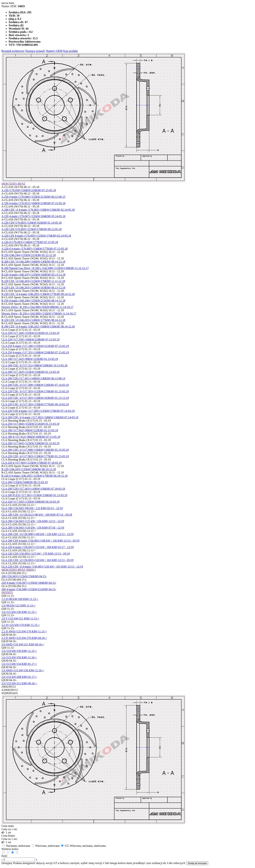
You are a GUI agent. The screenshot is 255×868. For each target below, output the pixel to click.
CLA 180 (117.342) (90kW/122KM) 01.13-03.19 (30, 359)
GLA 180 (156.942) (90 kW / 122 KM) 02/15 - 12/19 (32, 508)
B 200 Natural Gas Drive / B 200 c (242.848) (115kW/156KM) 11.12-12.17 (45, 268)
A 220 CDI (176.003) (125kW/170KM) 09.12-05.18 (31, 229)
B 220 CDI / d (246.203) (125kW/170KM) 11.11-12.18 (33, 281)
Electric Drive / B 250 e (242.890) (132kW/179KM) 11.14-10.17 (39, 314)
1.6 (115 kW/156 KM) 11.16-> (19, 657)
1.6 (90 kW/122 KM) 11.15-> (19, 605)
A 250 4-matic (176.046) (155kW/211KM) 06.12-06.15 (33, 197)
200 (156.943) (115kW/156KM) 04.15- (24, 576)
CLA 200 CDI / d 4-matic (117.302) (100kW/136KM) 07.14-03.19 (40, 417)
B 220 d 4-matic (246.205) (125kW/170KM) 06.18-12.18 (35, 476)
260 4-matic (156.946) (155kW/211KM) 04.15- (29, 589)
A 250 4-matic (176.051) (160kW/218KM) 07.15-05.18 (33, 203)
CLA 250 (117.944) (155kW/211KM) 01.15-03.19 (30, 424)
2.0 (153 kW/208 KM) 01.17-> (19, 677)
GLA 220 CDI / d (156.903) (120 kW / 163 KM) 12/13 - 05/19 (37, 560)
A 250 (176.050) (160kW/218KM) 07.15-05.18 (29, 190)
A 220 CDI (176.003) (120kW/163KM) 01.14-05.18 (31, 223)
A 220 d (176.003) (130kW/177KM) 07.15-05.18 (30, 242)
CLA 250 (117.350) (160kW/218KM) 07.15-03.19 (30, 339)
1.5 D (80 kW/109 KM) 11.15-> (20, 599)
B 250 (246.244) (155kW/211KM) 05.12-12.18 (29, 255)
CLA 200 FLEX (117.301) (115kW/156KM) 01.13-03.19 (34, 495)
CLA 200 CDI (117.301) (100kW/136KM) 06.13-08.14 (33, 378)
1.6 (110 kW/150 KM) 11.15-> (19, 651)
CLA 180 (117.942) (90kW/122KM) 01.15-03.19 (30, 430)
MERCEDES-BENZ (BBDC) (19, 570)
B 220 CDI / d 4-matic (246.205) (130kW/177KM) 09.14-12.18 (38, 294)
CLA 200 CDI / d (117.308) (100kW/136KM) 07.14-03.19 (35, 385)
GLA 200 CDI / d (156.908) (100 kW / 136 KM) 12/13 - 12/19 (37, 534)
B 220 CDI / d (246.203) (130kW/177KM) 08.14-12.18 (33, 320)
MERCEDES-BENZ (13, 184)
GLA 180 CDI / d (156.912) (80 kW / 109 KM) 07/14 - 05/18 (37, 515)
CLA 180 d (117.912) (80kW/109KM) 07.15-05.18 (31, 437)
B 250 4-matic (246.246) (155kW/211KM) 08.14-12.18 (33, 301)
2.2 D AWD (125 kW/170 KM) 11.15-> (24, 631)
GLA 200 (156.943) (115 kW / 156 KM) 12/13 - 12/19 (33, 521)
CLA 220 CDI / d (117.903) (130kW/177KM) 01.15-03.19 (35, 456)
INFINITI (7, 593)
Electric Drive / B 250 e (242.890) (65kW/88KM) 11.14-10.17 (37, 307)
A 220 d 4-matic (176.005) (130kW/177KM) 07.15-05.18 (35, 249)
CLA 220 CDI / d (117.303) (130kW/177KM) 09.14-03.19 (35, 404)
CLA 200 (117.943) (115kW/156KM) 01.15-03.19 (30, 443)
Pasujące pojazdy (35, 51)
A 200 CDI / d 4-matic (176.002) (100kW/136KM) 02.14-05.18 (38, 210)
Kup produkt (70, 51)
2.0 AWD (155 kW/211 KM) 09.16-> (23, 644)
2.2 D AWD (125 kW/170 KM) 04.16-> (24, 638)
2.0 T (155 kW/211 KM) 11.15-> (20, 618)
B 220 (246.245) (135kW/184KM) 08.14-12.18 (29, 469)
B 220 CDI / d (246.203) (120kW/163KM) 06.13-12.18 (33, 288)
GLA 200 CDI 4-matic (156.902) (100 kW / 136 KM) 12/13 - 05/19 (40, 541)
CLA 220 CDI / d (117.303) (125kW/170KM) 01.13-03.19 (35, 391)
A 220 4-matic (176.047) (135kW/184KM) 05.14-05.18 (33, 216)
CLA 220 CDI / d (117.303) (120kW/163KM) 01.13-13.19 (35, 398)
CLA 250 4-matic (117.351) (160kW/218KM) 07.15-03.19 (35, 352)
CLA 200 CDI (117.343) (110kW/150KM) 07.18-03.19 (33, 489)
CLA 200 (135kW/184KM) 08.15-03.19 (24, 482)
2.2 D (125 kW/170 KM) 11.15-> (21, 625)
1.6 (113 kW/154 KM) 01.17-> (19, 664)
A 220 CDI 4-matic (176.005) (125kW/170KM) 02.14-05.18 (36, 236)
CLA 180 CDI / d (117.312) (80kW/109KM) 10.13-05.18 (34, 365)
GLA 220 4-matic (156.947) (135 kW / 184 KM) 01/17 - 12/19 (37, 547)
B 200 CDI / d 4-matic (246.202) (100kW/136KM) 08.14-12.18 (38, 326)
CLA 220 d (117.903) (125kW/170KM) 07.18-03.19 (32, 463)
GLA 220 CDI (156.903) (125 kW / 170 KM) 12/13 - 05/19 (36, 554)
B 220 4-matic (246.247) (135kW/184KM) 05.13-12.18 (33, 275)
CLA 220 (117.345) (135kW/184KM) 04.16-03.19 (30, 502)
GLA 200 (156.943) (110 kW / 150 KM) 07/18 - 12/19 (33, 528)
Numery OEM (54, 51)
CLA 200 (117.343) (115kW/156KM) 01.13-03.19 (30, 372)
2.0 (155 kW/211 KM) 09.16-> (19, 683)
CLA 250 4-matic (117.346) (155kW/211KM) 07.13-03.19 (35, 346)
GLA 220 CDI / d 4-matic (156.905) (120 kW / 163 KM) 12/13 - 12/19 (42, 567)
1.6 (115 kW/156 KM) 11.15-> (19, 612)
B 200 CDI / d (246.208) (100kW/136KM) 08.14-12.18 (33, 262)
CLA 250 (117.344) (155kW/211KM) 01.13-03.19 (30, 333)
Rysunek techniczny (13, 51)
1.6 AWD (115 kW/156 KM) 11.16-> (23, 670)
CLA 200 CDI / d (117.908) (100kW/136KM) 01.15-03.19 (35, 450)
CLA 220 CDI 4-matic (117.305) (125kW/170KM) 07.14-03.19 (38, 411)
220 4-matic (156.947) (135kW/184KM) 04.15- (29, 583)
